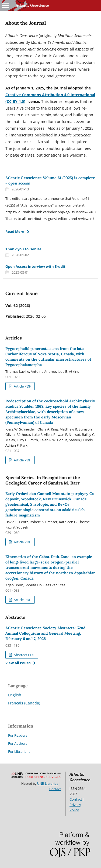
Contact (55, 789)
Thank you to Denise (23, 249)
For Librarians (19, 751)
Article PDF (22, 386)
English (15, 695)
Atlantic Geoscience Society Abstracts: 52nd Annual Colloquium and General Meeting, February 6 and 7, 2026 (45, 633)
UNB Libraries (48, 784)
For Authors (18, 743)
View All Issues (18, 663)
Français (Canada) (24, 703)
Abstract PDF (24, 655)
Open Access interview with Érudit (35, 266)
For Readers (18, 735)
